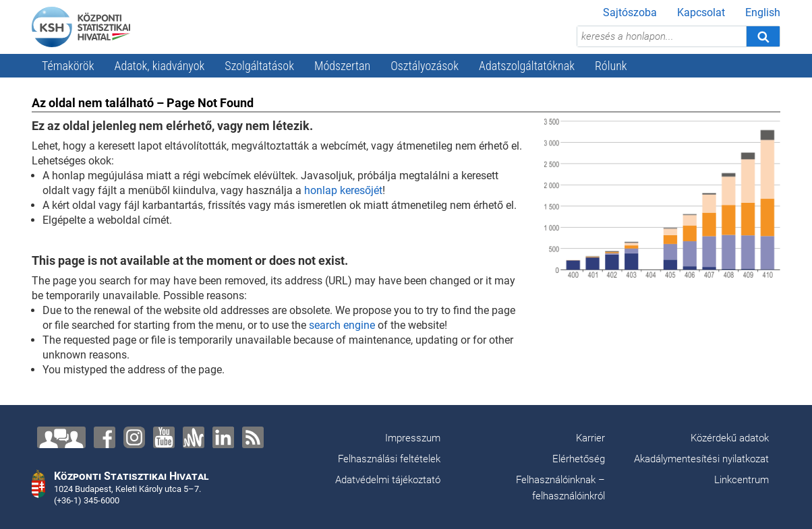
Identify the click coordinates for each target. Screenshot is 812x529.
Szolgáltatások (259, 66)
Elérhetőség (579, 459)
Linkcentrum (742, 480)
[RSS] (253, 437)
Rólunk (611, 66)
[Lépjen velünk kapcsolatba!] (61, 437)
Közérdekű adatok (730, 438)
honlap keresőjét (343, 190)
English (763, 12)
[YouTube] (164, 437)
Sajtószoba (630, 12)
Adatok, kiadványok (160, 66)
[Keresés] (763, 36)
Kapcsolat (701, 12)
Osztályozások (425, 66)
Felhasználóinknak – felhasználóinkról (560, 488)
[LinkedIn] (223, 437)
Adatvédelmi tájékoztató (388, 480)
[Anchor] (194, 437)
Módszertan (342, 66)
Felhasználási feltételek (389, 459)
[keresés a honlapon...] (662, 36)
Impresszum (413, 438)
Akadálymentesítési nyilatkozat (701, 459)
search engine (342, 325)
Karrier (590, 438)
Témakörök (68, 66)
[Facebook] (105, 437)
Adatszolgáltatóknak (527, 66)
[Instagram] (134, 437)
